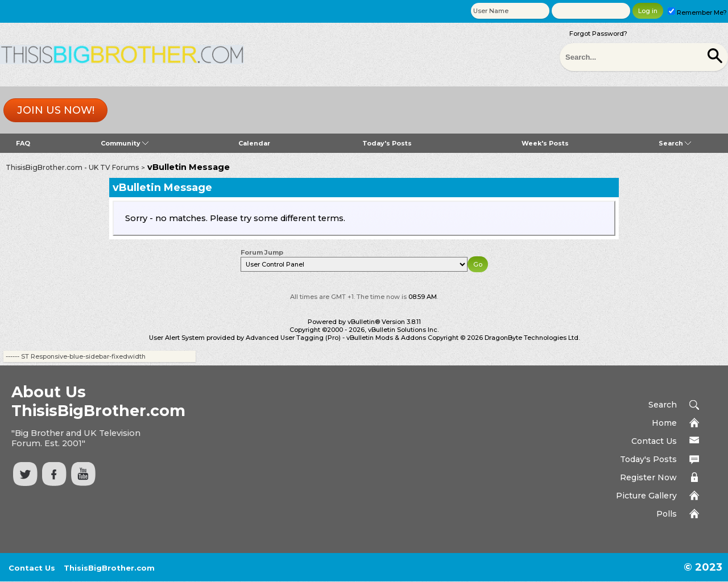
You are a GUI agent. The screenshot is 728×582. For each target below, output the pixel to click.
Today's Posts (387, 143)
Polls (667, 514)
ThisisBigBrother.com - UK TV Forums (72, 167)
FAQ (23, 143)
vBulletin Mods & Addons (386, 338)
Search (675, 143)
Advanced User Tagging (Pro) (293, 338)
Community (125, 143)
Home (664, 423)
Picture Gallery (646, 496)
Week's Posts (545, 143)
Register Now (648, 477)
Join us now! (56, 110)
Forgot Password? (598, 34)
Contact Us (654, 441)
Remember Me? (697, 13)
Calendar (254, 143)
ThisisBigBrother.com (109, 568)
